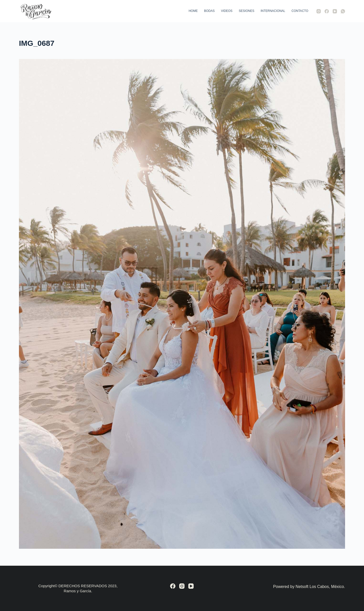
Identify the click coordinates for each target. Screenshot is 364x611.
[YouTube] (335, 11)
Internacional (273, 11)
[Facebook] (327, 11)
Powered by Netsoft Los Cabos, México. (309, 587)
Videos (227, 11)
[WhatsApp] (343, 11)
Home (193, 11)
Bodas (209, 11)
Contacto (300, 11)
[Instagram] (319, 11)
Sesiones (247, 11)
